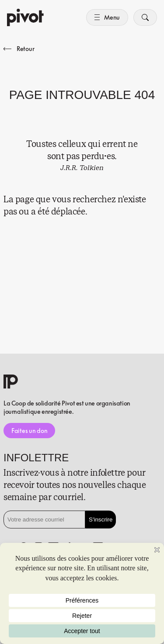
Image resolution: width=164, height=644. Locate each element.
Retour (19, 49)
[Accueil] (25, 17)
